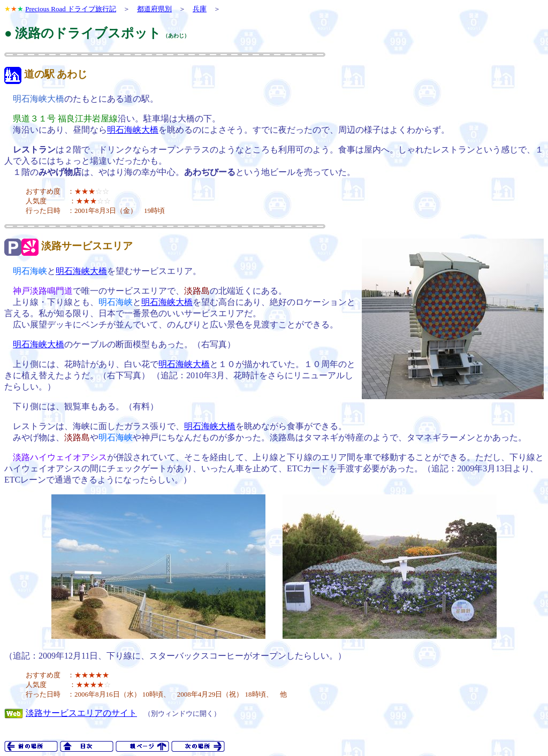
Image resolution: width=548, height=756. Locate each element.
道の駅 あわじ (56, 74)
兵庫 (200, 9)
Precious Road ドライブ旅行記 (71, 9)
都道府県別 (154, 9)
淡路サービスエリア (87, 246)
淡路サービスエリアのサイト (81, 713)
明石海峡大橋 (133, 130)
